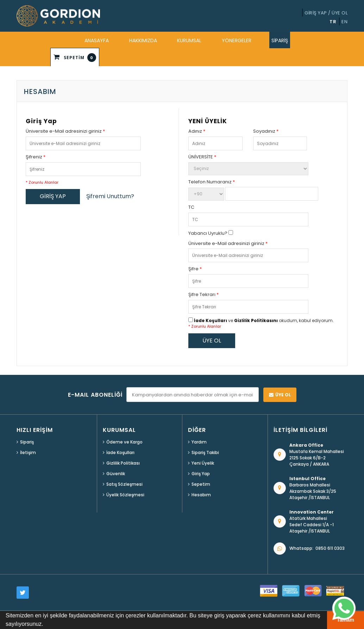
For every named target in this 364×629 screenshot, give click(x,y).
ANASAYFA (97, 40)
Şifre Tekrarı (203, 295)
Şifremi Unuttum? (110, 196)
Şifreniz (36, 157)
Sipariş (27, 442)
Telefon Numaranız (212, 182)
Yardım (199, 442)
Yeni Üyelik (203, 463)
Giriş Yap (201, 474)
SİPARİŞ (280, 40)
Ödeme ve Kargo (124, 442)
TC (191, 207)
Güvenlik (116, 474)
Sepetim (201, 484)
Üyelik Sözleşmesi (125, 495)
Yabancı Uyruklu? (211, 233)
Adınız (197, 131)
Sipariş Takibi (205, 452)
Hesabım (201, 495)
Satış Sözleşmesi (124, 484)
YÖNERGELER (237, 40)
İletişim (28, 452)
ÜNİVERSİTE (202, 157)
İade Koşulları (211, 320)
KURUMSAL (189, 40)
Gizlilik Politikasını (256, 320)
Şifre (195, 269)
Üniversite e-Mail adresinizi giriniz (65, 131)
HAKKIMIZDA (143, 40)
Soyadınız (266, 131)
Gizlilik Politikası (123, 463)
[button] (46, 625)
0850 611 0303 (330, 548)
